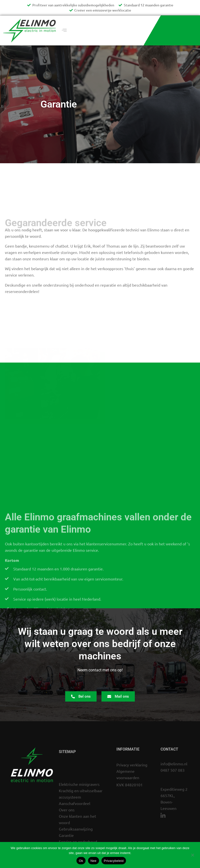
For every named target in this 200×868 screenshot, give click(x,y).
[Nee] (192, 854)
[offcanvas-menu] (64, 30)
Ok (81, 861)
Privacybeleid (114, 861)
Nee (94, 861)
